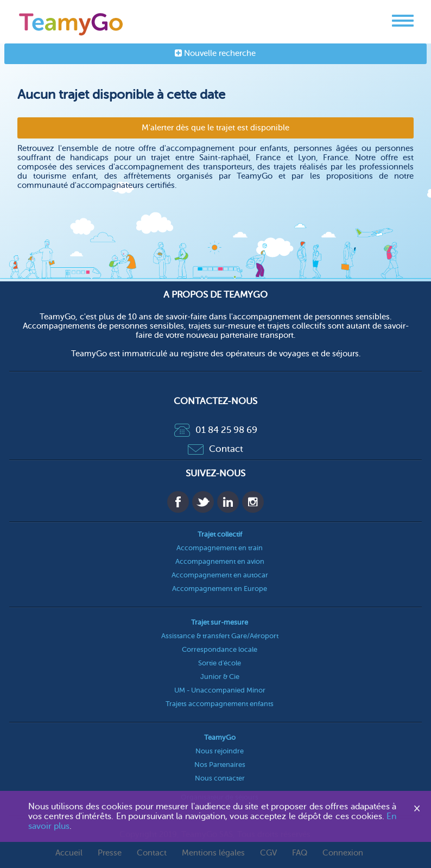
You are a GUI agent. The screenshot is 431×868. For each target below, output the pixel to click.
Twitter (203, 502)
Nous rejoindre (220, 751)
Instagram (253, 502)
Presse (110, 853)
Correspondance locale (220, 649)
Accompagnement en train (220, 548)
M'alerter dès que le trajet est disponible (215, 128)
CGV (268, 853)
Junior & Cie (220, 677)
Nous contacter (220, 778)
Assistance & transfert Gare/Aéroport (220, 636)
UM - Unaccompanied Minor (220, 690)
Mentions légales (213, 853)
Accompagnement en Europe (220, 589)
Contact (215, 449)
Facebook (178, 502)
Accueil (69, 853)
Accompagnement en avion (220, 561)
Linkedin (228, 502)
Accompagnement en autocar (220, 575)
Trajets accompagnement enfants (220, 704)
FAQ (300, 853)
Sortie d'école (220, 663)
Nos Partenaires (220, 765)
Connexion (343, 853)
